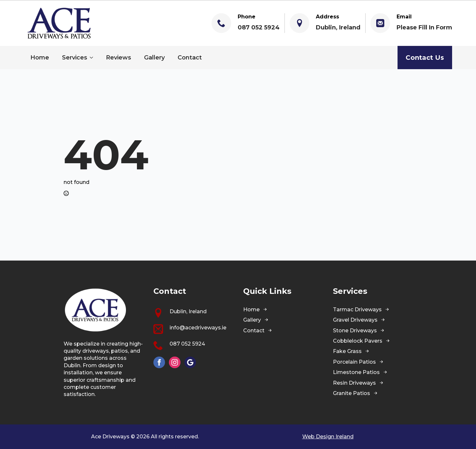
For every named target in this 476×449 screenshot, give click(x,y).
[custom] (190, 362)
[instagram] (175, 362)
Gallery (154, 58)
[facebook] (159, 362)
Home (40, 58)
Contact (190, 58)
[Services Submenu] (93, 58)
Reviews (119, 58)
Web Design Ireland (328, 437)
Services (75, 58)
